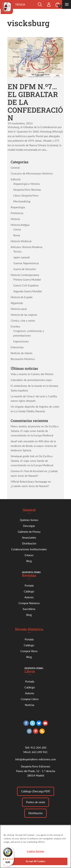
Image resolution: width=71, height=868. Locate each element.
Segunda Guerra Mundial (28, 291)
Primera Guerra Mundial (27, 280)
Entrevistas (17, 347)
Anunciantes (29, 538)
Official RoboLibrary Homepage (29, 482)
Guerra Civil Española (26, 285)
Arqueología (18, 207)
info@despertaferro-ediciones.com (35, 759)
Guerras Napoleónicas (26, 263)
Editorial (16, 179)
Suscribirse (29, 609)
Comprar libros (29, 651)
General (15, 168)
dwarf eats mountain (22, 441)
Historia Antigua (20, 225)
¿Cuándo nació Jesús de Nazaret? (30, 486)
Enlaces (29, 555)
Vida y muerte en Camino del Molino (32, 374)
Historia (15, 219)
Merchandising (22, 201)
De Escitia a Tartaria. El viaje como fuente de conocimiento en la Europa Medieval (35, 431)
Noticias (30, 705)
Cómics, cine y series (23, 321)
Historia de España (21, 297)
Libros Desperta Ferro (26, 195)
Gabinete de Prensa (29, 532)
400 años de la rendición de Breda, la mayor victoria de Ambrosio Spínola (34, 446)
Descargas (29, 526)
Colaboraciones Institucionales (29, 549)
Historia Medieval (21, 241)
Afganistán (17, 303)
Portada (29, 585)
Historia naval (19, 309)
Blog (29, 561)
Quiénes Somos (29, 520)
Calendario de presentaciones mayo (31, 380)
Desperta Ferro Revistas (27, 190)
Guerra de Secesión (25, 269)
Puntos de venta (35, 802)
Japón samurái (21, 257)
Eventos (15, 326)
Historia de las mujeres (24, 315)
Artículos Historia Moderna (26, 247)
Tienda (20, 4)
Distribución (29, 543)
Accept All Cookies (35, 863)
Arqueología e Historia (26, 184)
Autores (29, 597)
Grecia (17, 229)
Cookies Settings (35, 853)
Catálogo (29, 591)
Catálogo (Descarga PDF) (36, 791)
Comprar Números (29, 603)
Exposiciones (21, 341)
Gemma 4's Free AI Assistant (27, 471)
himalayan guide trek (23, 456)
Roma (17, 235)
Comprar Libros (30, 699)
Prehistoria (17, 213)
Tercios (17, 251)
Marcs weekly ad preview (26, 426)
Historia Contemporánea (25, 275)
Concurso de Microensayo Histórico (32, 173)
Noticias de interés (22, 353)
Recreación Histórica (23, 359)
